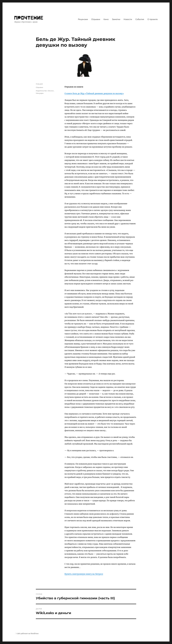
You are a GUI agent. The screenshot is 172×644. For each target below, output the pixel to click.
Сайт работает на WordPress (27, 634)
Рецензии (83, 19)
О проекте (153, 19)
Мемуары (40, 93)
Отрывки (96, 19)
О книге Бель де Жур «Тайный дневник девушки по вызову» (94, 93)
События (140, 19)
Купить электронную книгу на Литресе (84, 574)
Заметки (116, 19)
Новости (128, 19)
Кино (106, 19)
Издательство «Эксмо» (45, 91)
